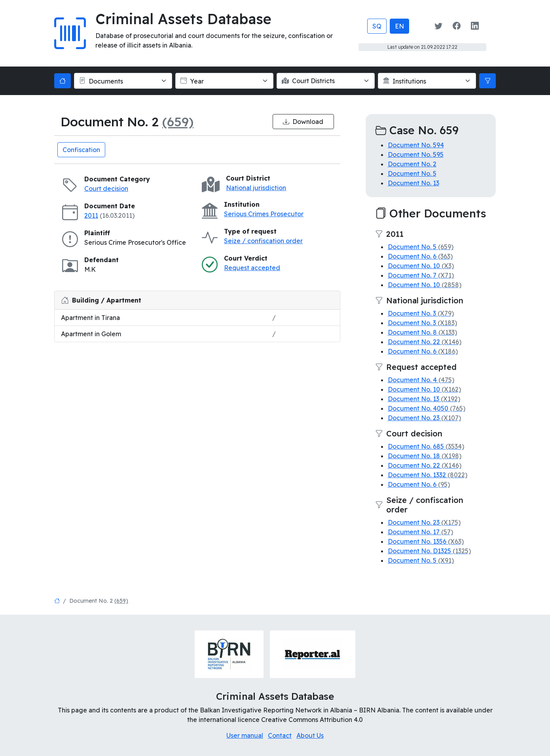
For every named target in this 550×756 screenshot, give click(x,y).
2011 (91, 215)
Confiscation (81, 150)
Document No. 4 (421, 380)
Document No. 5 (412, 173)
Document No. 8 (422, 332)
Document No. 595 (416, 154)
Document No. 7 (421, 275)
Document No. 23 (424, 418)
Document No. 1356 (426, 541)
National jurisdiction (256, 188)
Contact (280, 735)
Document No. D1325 (429, 551)
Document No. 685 (426, 446)
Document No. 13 (413, 183)
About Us (310, 735)
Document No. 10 (421, 266)
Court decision (106, 189)
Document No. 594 (416, 145)
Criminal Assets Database (183, 19)
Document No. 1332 (428, 475)
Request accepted (252, 268)
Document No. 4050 (427, 408)
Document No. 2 (412, 164)
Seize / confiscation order (263, 241)
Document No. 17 (420, 532)
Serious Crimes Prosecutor (264, 214)
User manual (245, 735)
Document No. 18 (425, 456)
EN (399, 26)
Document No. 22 (425, 342)
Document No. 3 (421, 313)
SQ (377, 26)
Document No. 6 (420, 256)
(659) (178, 122)
